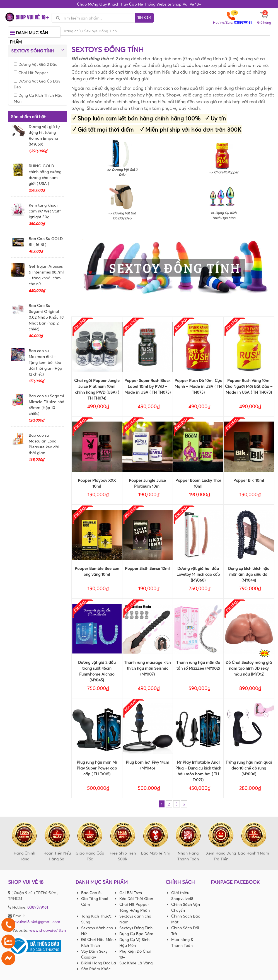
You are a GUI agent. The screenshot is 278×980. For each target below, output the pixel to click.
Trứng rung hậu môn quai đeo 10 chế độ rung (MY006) (249, 768)
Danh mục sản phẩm (29, 36)
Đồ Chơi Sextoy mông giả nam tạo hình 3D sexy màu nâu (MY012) (249, 668)
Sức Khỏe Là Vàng (136, 963)
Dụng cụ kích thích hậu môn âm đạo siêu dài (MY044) (249, 574)
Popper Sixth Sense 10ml (147, 568)
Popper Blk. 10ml (249, 480)
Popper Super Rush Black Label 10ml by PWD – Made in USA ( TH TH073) (148, 386)
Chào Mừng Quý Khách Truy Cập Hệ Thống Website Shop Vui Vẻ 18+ (139, 4)
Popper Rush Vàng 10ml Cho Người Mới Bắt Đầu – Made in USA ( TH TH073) (249, 386)
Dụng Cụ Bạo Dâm (136, 934)
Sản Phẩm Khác (96, 969)
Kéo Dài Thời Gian (136, 898)
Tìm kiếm (144, 18)
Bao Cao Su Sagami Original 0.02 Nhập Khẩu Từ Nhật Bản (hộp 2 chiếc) (46, 317)
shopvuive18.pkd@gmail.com (34, 922)
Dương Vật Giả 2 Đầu (36, 64)
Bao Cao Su (92, 893)
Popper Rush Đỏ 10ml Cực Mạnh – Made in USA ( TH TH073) (198, 386)
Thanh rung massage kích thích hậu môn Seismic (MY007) (147, 668)
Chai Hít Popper (31, 73)
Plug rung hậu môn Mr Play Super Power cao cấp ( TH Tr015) (97, 768)
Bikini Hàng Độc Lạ (99, 963)
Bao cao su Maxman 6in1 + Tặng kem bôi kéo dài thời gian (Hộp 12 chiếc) (45, 362)
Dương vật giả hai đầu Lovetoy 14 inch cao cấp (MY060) (198, 574)
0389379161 (38, 907)
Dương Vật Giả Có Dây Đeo (37, 84)
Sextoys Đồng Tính (136, 928)
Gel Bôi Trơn (131, 893)
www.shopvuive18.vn (48, 930)
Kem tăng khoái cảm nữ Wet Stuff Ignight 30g (45, 211)
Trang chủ (72, 31)
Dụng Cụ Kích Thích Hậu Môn (38, 98)
